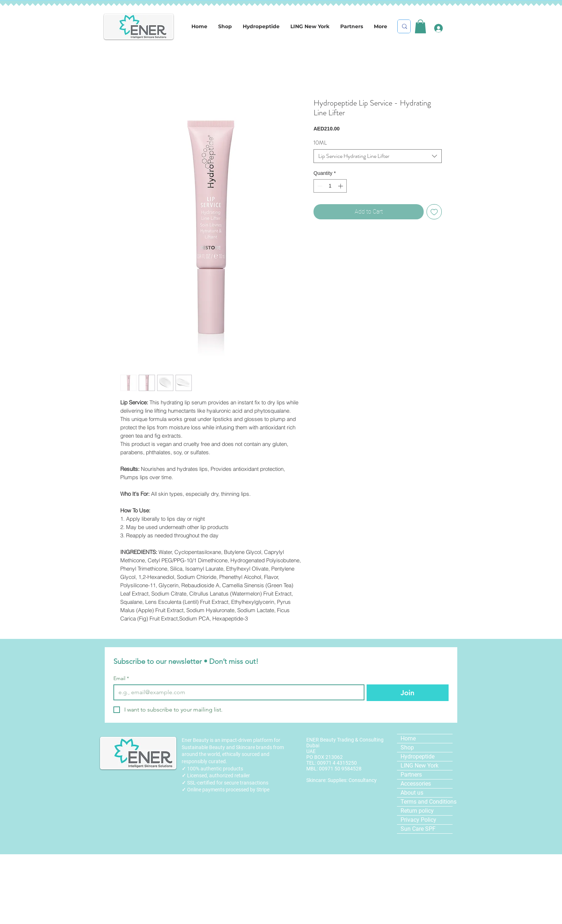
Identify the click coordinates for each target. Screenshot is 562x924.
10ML (320, 143)
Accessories (416, 784)
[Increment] (341, 186)
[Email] (237, 692)
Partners (411, 775)
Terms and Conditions (427, 802)
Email (121, 678)
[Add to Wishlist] (434, 212)
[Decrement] (319, 186)
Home (408, 738)
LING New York (420, 766)
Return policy (417, 811)
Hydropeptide (418, 757)
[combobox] (378, 156)
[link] (420, 26)
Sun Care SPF (418, 829)
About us (412, 793)
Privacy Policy (418, 820)
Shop (407, 747)
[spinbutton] (330, 186)
